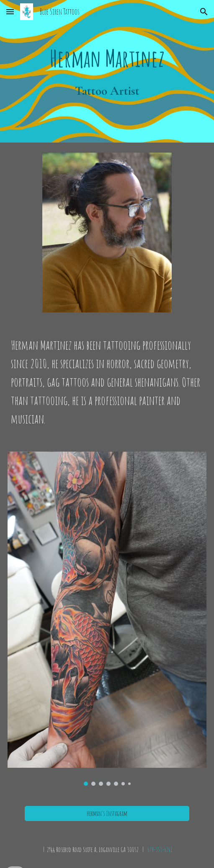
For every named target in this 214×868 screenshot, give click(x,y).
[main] (107, 71)
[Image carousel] (107, 619)
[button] (10, 12)
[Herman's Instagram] (107, 813)
